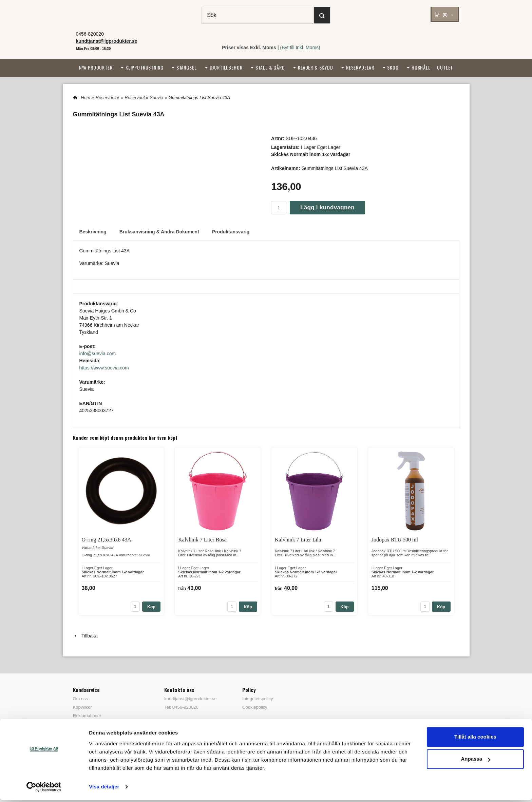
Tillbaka (85, 636)
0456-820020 (90, 34)
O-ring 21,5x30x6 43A (107, 540)
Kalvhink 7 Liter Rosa (202, 540)
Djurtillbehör (226, 67)
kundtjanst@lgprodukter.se (190, 699)
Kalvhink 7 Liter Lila (298, 540)
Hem (85, 98)
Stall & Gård (270, 67)
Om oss (81, 699)
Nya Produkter (96, 67)
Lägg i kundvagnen (327, 207)
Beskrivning (93, 232)
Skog (393, 67)
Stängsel (187, 67)
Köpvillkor (82, 707)
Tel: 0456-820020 (181, 707)
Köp (151, 607)
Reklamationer (87, 716)
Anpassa (476, 761)
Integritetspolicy (258, 699)
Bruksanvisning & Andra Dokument (159, 232)
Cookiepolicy (255, 707)
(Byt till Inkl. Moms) (300, 47)
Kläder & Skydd (316, 67)
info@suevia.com (98, 354)
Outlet (445, 67)
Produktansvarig (231, 232)
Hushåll (421, 67)
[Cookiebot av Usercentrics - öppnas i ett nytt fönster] (44, 789)
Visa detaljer (104, 789)
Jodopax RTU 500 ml (395, 540)
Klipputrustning (145, 67)
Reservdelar (360, 67)
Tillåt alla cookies (475, 739)
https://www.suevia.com (104, 368)
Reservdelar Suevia (144, 98)
